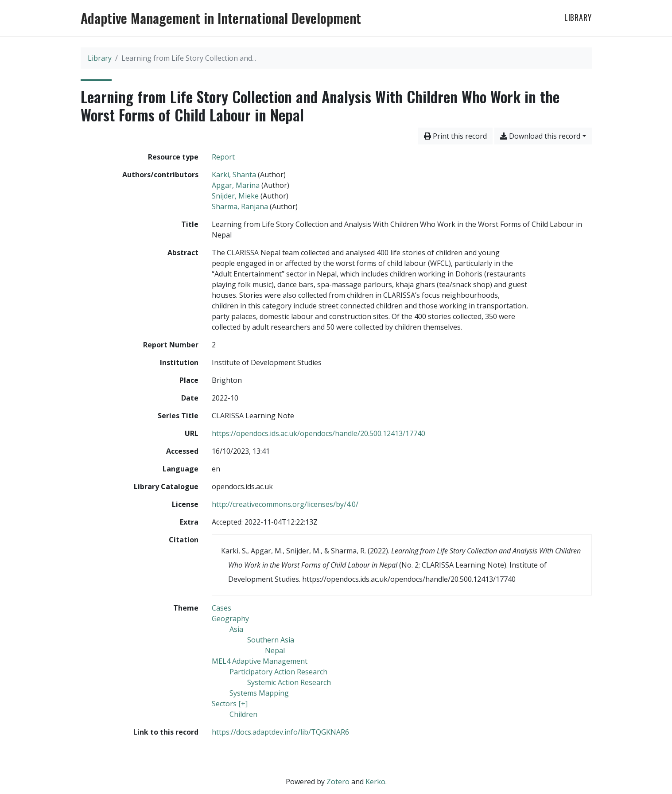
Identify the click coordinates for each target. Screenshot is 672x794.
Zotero (338, 782)
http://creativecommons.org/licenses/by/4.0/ (285, 504)
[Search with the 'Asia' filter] (236, 629)
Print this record (455, 136)
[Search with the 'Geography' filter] (230, 619)
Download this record (540, 136)
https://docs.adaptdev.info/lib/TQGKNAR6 (280, 732)
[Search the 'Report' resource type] (223, 157)
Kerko (375, 782)
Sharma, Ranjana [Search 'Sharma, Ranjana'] (240, 206)
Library (578, 17)
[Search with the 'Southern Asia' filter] (271, 640)
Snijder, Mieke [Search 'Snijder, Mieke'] (235, 196)
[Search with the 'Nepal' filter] (275, 650)
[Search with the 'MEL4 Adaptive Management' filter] (260, 661)
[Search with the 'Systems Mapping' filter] (259, 693)
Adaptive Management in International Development (221, 18)
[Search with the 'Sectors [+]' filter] (230, 704)
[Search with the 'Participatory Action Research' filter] (278, 672)
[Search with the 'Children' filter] (243, 714)
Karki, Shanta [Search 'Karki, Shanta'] (234, 175)
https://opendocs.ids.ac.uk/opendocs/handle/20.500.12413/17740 (319, 433)
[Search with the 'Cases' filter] (221, 608)
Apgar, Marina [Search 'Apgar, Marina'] (236, 185)
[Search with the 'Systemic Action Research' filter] (289, 682)
